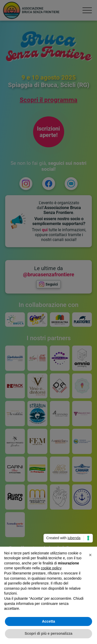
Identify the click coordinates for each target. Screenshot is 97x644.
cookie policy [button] (51, 568)
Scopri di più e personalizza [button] (48, 633)
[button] (90, 555)
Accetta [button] (48, 621)
